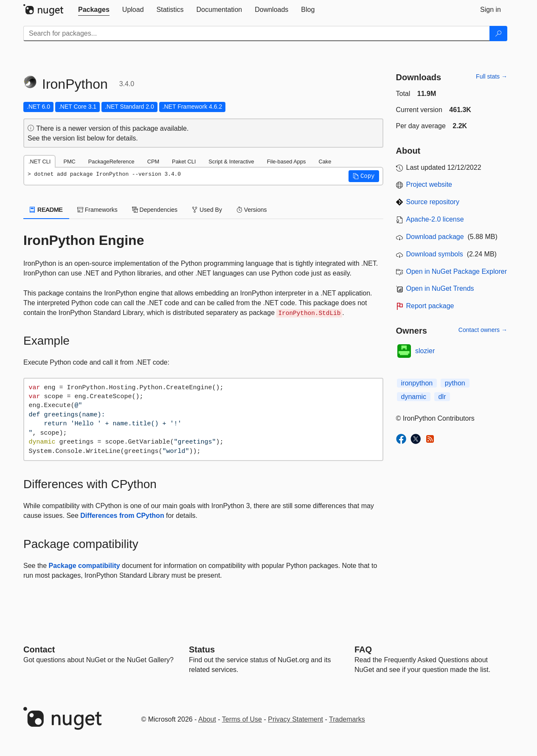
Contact (39, 649)
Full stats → (492, 76)
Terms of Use (242, 719)
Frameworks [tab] (97, 210)
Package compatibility (84, 566)
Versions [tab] (252, 210)
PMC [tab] (69, 162)
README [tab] (46, 210)
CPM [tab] (153, 162)
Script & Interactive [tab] (231, 162)
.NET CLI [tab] (39, 162)
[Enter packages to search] (257, 34)
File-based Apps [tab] (287, 162)
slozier (425, 351)
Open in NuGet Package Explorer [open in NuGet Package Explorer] (457, 271)
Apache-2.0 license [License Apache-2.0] (435, 219)
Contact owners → (483, 330)
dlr (442, 397)
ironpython (417, 383)
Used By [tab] (207, 210)
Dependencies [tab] (155, 210)
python (455, 383)
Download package (435, 237)
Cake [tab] (325, 162)
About (207, 719)
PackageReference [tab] (111, 162)
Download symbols (435, 254)
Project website (429, 184)
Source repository (433, 202)
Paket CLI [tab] (184, 162)
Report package (430, 306)
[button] (364, 176)
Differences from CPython (122, 516)
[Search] (498, 34)
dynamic (414, 397)
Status (202, 649)
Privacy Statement (295, 719)
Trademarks (347, 719)
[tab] (94, 10)
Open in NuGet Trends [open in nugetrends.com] (440, 288)
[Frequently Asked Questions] (363, 649)
